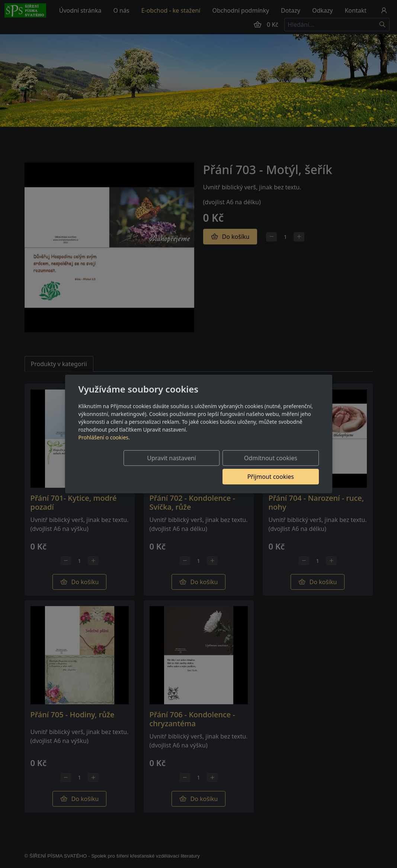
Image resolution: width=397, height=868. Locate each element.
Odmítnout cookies (209, 467)
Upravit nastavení (134, 467)
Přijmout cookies (283, 467)
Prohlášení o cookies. (104, 447)
